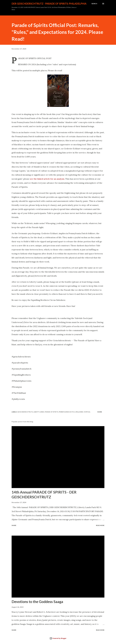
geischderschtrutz (25, 412)
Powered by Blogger (58, 638)
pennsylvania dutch (67, 412)
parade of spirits (51, 412)
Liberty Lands (39, 412)
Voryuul (87, 412)
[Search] (94, 4)
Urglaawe (79, 412)
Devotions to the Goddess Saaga (37, 602)
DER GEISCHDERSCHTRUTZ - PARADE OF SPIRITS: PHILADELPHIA (49, 4)
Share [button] (100, 412)
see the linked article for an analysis (47, 179)
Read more (100, 525)
